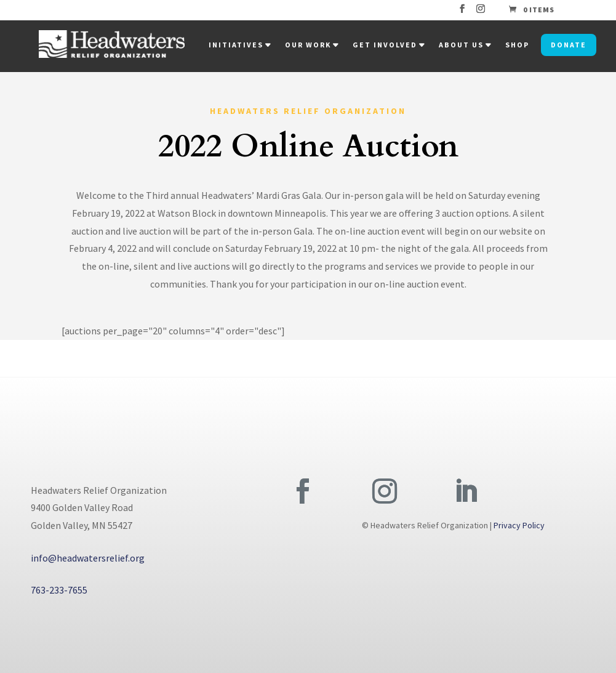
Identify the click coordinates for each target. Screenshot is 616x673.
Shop (517, 45)
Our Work (308, 45)
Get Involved (385, 45)
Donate (569, 45)
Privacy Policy (519, 525)
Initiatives (236, 45)
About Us (461, 45)
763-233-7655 (59, 590)
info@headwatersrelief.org (88, 558)
